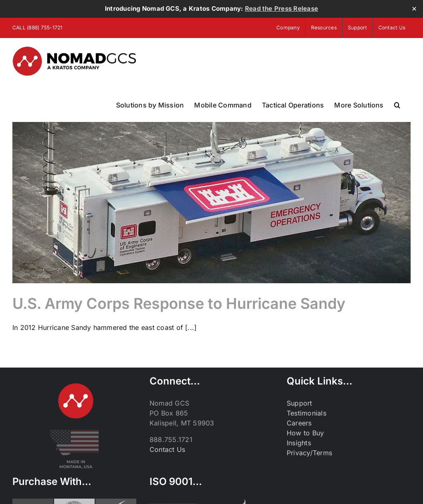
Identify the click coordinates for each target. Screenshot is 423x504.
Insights (299, 443)
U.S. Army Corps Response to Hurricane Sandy (179, 304)
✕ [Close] (414, 9)
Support (299, 404)
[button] (397, 105)
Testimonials (307, 413)
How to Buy (305, 433)
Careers (299, 423)
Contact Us (167, 450)
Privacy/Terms (309, 453)
